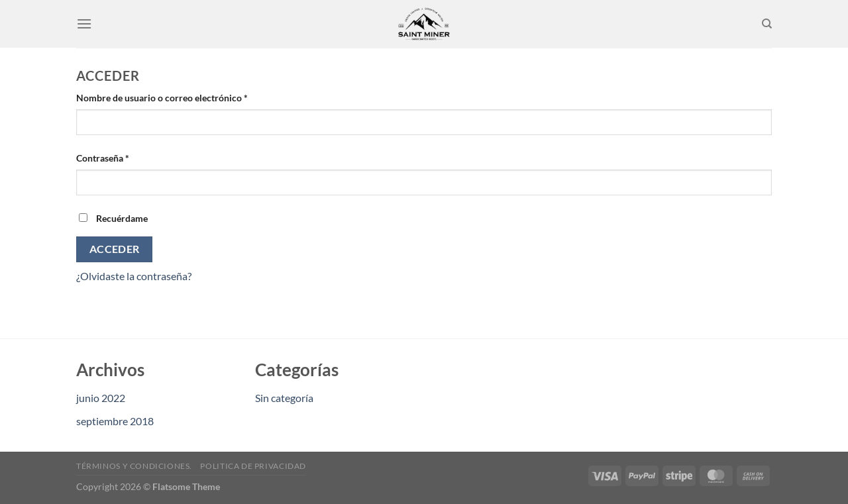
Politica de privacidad (253, 466)
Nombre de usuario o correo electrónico (185, 97)
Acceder (115, 249)
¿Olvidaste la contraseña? (134, 276)
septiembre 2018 (115, 421)
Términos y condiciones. (134, 466)
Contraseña (126, 157)
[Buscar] (767, 24)
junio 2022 (101, 398)
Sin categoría (284, 398)
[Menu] (84, 24)
